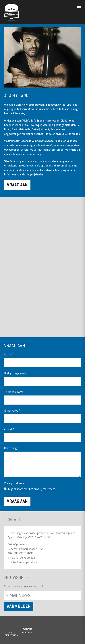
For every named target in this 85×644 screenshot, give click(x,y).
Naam (9, 354)
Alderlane (28, 632)
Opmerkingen (12, 448)
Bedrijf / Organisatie (16, 373)
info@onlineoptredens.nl (25, 562)
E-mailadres (12, 410)
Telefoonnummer (14, 392)
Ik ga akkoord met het (32, 489)
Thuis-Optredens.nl (12, 634)
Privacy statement (16, 483)
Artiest (9, 429)
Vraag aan (17, 185)
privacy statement (45, 489)
